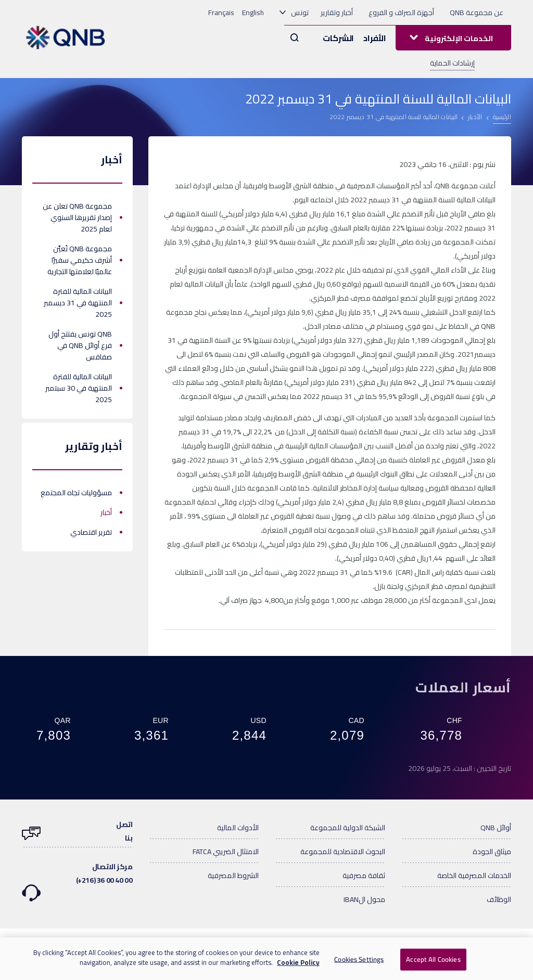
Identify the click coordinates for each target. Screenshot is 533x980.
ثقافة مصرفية (364, 875)
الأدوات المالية (238, 828)
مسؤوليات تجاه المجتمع (76, 493)
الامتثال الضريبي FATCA (226, 852)
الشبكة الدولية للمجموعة (348, 828)
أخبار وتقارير (337, 12)
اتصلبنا (77, 831)
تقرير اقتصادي (91, 532)
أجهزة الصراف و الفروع (401, 12)
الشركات (338, 38)
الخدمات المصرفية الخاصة (474, 875)
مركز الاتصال (77, 875)
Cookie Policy (298, 963)
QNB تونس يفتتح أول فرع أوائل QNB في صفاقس (80, 345)
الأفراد (375, 38)
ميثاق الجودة (492, 852)
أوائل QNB (496, 828)
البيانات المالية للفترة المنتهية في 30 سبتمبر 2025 (79, 388)
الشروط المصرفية (233, 875)
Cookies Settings (359, 959)
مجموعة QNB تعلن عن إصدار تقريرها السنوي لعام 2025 (77, 217)
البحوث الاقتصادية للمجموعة (343, 852)
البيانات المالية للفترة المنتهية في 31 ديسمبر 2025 (78, 303)
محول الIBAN (364, 899)
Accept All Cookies (433, 959)
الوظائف (499, 899)
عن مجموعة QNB (477, 12)
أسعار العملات (463, 687)
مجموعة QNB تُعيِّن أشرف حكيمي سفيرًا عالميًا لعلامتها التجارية (80, 260)
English (253, 12)
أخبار (106, 512)
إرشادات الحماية (452, 63)
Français (221, 12)
